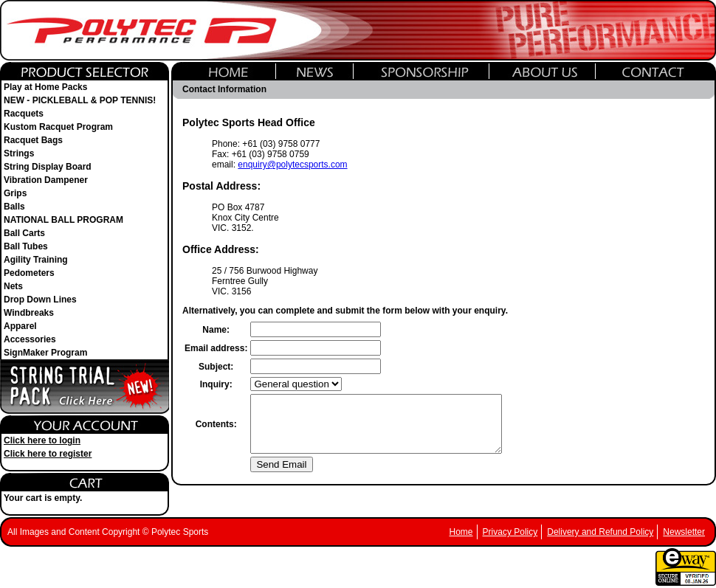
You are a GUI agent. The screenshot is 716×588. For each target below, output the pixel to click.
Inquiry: (216, 384)
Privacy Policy (510, 532)
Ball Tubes (26, 246)
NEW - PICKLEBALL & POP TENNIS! (80, 100)
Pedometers (29, 273)
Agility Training (36, 260)
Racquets (24, 114)
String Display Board (48, 167)
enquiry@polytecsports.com (292, 165)
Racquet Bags (33, 140)
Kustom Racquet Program (58, 127)
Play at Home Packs (45, 87)
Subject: (216, 367)
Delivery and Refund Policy (600, 532)
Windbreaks (29, 313)
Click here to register (48, 454)
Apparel (20, 326)
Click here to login (42, 440)
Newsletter (684, 532)
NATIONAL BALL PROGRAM (63, 220)
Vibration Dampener (46, 180)
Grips (15, 193)
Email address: (216, 348)
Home (461, 532)
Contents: (216, 429)
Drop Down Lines (40, 300)
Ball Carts (24, 233)
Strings (19, 153)
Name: (216, 330)
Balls (14, 207)
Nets (13, 286)
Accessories (30, 339)
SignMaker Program (45, 353)
